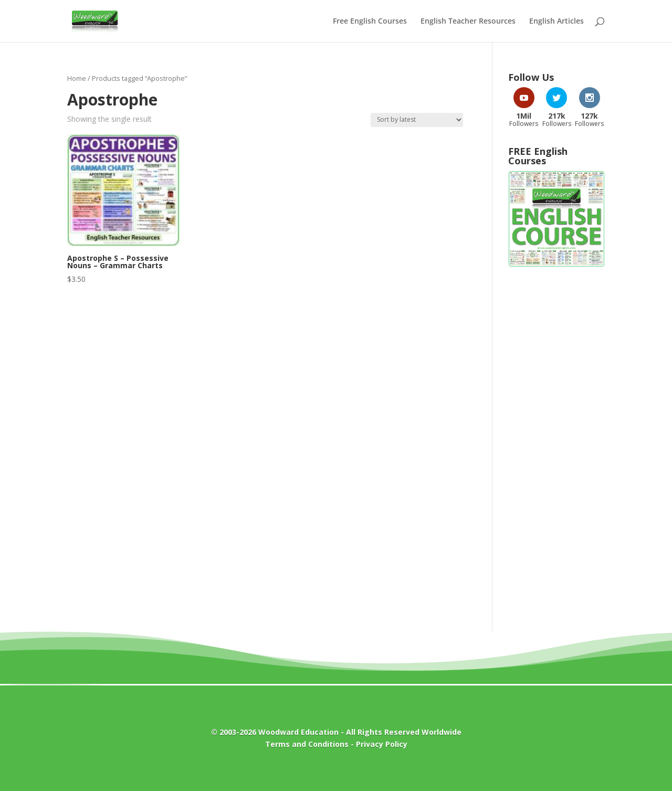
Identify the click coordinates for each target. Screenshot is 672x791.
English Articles (556, 22)
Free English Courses (370, 22)
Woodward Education (298, 732)
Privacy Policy (382, 744)
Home (77, 78)
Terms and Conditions (307, 744)
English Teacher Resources (468, 22)
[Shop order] (417, 120)
